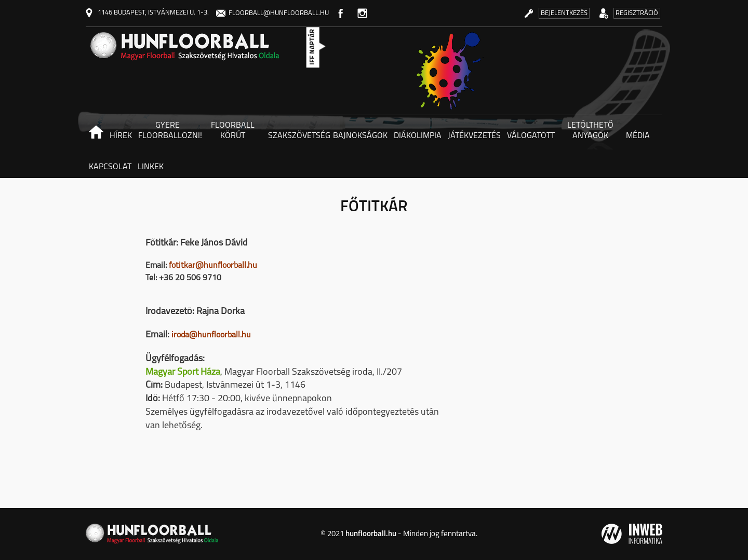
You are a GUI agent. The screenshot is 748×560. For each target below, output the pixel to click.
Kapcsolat (110, 167)
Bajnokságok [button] (360, 136)
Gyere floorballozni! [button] (169, 131)
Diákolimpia (418, 136)
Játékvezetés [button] (474, 136)
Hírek (121, 136)
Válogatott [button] (531, 136)
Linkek (151, 167)
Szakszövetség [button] (299, 136)
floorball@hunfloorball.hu (272, 13)
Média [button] (638, 136)
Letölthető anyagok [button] (590, 131)
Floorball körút (233, 131)
